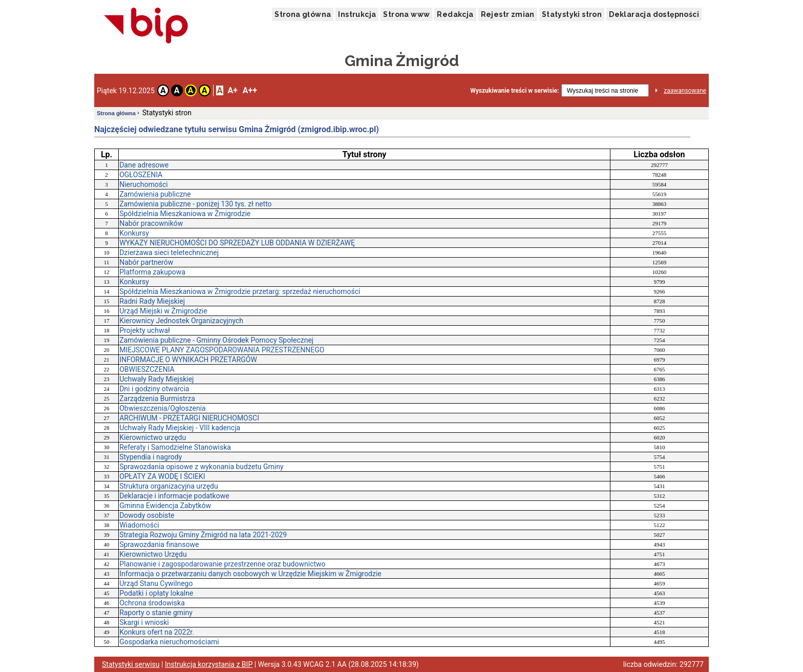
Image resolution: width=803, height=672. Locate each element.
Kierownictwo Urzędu (153, 554)
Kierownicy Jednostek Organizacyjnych (181, 321)
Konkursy (134, 233)
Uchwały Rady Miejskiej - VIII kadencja (180, 428)
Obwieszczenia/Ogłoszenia (163, 408)
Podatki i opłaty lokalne (156, 593)
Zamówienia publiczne (155, 194)
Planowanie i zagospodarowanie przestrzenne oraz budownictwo (222, 564)
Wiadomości (139, 525)
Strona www (406, 14)
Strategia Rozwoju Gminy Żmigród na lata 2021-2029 (203, 535)
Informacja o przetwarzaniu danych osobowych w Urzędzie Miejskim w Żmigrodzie (250, 574)
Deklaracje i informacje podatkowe (174, 496)
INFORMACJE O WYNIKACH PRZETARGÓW (188, 360)
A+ (232, 90)
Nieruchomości (144, 184)
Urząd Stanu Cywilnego (156, 583)
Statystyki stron (572, 14)
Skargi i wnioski (144, 622)
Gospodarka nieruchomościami (169, 642)
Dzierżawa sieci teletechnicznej (169, 253)
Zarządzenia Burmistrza (157, 398)
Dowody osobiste (147, 515)
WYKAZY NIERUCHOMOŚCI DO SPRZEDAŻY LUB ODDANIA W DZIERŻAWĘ (237, 243)
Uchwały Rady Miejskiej (156, 379)
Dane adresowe (144, 165)
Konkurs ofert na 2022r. (157, 632)
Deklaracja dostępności (654, 14)
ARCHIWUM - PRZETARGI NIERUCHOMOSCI (189, 418)
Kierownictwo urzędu (153, 437)
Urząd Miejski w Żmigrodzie (163, 311)
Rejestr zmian (508, 14)
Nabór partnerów (146, 262)
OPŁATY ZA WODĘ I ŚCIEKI (162, 476)
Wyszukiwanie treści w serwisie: (514, 91)
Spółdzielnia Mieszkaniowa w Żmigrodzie (185, 214)
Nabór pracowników (151, 223)
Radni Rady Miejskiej (152, 301)
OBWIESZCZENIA (147, 369)
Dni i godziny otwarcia (154, 389)
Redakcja (455, 14)
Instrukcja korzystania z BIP (209, 664)
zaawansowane (685, 91)
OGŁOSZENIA (141, 175)
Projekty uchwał (145, 330)
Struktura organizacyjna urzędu (169, 486)
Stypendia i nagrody (151, 457)
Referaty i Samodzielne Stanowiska (175, 447)
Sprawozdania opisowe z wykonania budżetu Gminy (201, 467)
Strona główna (303, 14)
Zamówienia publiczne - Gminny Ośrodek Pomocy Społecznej (216, 340)
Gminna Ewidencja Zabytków (165, 506)
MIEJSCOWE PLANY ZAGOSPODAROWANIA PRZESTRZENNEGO (222, 350)
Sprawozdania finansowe (159, 544)
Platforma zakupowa (152, 272)
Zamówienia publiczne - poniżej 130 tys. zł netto (195, 204)
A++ (250, 90)
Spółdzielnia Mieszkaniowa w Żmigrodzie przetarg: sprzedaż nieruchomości (240, 291)
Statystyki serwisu (131, 664)
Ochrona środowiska (152, 603)
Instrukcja (357, 14)
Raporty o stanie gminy (156, 613)
